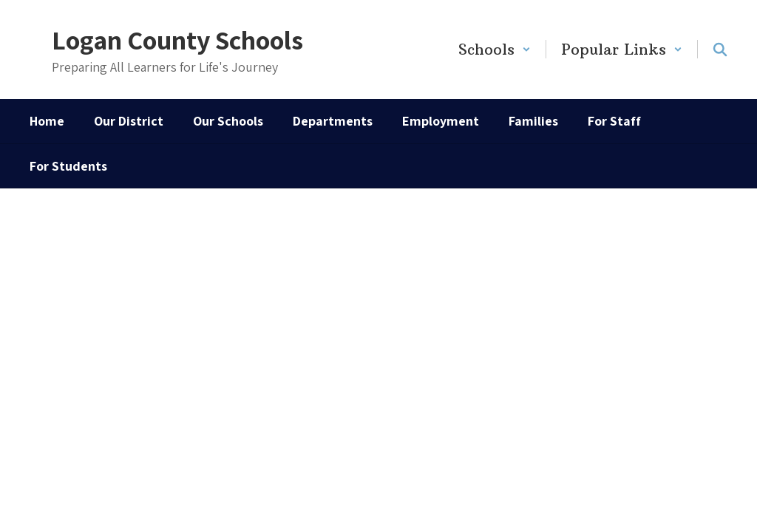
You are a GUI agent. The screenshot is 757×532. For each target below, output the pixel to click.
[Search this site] (720, 50)
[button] (495, 49)
